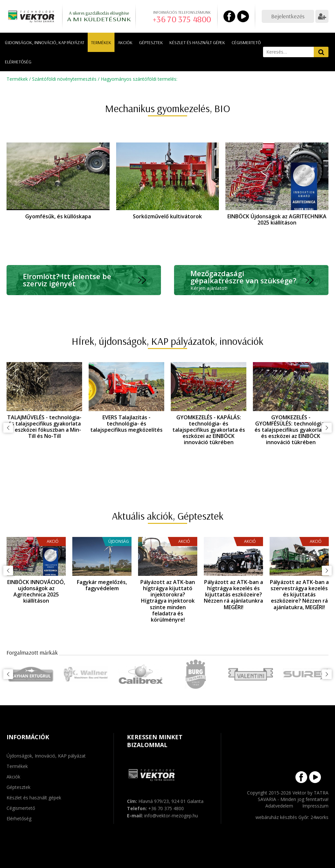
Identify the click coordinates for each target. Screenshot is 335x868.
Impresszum (315, 806)
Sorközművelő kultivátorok (167, 216)
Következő (327, 428)
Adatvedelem (279, 806)
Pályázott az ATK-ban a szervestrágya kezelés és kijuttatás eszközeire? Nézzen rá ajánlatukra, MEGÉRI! (299, 595)
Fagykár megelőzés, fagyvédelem (102, 585)
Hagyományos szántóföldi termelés (139, 79)
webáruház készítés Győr (282, 817)
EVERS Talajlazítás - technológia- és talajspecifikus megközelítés (126, 424)
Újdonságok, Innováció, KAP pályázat (45, 42)
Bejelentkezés (288, 16)
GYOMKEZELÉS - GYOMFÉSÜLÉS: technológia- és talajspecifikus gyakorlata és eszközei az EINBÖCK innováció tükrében (291, 430)
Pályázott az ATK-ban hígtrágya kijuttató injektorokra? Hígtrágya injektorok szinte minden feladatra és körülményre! (168, 601)
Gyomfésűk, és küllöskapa (58, 216)
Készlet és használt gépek (197, 42)
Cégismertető (246, 42)
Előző (8, 428)
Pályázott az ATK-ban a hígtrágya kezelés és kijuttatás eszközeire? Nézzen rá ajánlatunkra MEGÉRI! (233, 595)
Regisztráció (322, 16)
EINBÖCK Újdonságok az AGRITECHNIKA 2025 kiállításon (277, 219)
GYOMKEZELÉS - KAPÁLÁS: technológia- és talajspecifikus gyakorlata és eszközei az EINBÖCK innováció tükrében (209, 430)
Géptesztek (151, 42)
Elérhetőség (18, 62)
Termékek (101, 42)
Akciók (125, 42)
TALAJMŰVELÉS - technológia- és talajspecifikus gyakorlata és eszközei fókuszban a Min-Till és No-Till (44, 427)
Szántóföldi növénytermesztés (64, 79)
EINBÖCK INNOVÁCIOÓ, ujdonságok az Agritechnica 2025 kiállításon (36, 592)
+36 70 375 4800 (182, 19)
